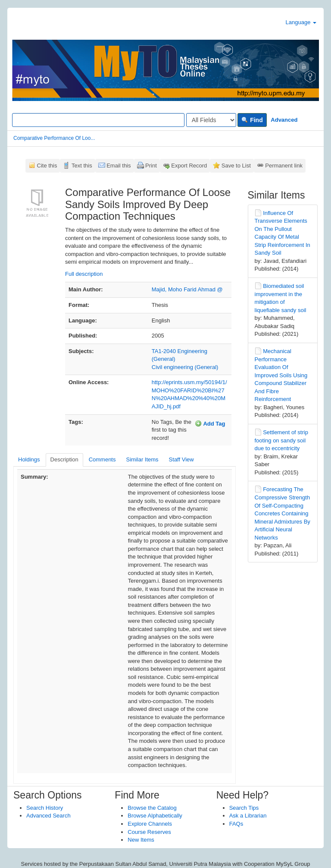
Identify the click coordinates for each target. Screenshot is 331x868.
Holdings (29, 459)
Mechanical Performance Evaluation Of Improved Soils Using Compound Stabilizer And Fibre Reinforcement (281, 375)
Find (252, 120)
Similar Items (142, 459)
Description (64, 459)
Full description (84, 274)
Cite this (47, 166)
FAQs (236, 824)
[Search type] (211, 120)
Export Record (189, 166)
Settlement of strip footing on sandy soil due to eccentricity (281, 440)
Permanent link (284, 166)
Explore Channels (150, 824)
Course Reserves (149, 832)
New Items (141, 840)
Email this (119, 166)
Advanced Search (48, 816)
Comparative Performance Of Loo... (54, 138)
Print (151, 166)
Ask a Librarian (248, 816)
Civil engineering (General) (185, 367)
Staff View (181, 459)
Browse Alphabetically (155, 816)
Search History (45, 808)
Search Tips (244, 808)
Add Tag (210, 423)
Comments (102, 459)
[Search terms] (98, 120)
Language (301, 22)
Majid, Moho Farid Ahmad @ (187, 289)
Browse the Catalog (152, 808)
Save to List (236, 166)
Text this (82, 166)
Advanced (284, 120)
